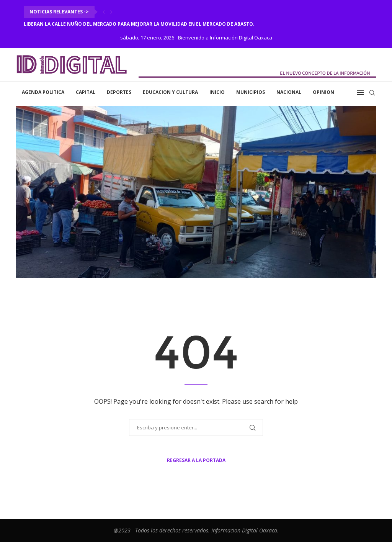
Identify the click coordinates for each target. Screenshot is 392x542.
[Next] (111, 12)
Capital (86, 92)
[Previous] (104, 12)
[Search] (372, 93)
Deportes (119, 92)
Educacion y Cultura (170, 92)
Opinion (323, 92)
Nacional (289, 92)
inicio (217, 92)
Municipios (251, 92)
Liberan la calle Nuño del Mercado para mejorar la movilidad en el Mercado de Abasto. (139, 24)
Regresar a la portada (196, 460)
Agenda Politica (43, 92)
